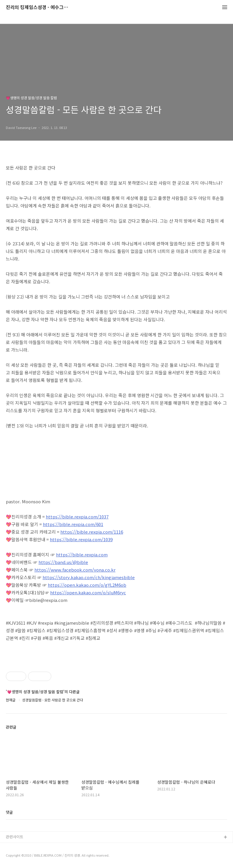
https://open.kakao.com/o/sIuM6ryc (88, 592)
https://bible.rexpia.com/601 (73, 524)
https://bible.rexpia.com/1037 (77, 517)
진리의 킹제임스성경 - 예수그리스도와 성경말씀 (38, 7)
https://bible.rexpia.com (82, 554)
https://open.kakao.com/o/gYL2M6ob (87, 585)
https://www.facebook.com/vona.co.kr (75, 570)
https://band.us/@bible (63, 562)
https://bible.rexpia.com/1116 (92, 532)
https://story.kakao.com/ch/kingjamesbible (89, 577)
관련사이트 (15, 837)
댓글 (9, 812)
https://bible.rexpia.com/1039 (81, 539)
